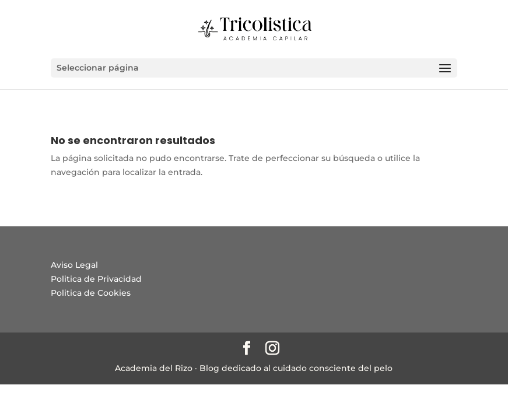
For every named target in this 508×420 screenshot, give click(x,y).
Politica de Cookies (91, 293)
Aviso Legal (74, 265)
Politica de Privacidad (96, 279)
